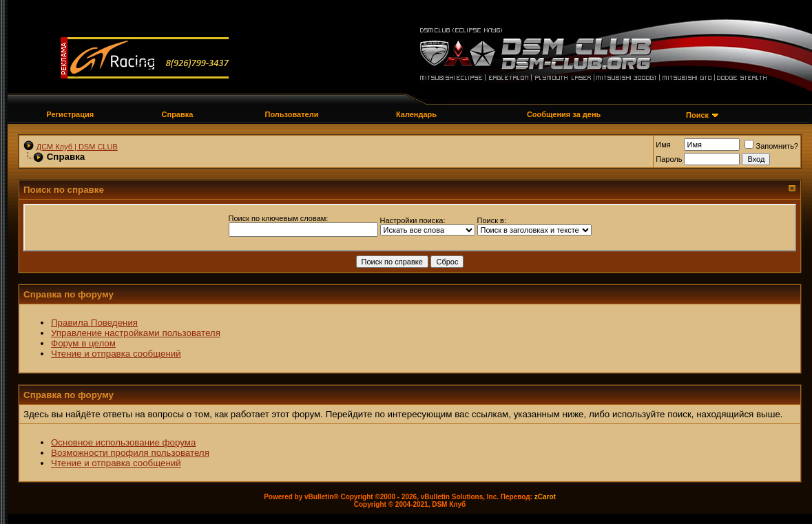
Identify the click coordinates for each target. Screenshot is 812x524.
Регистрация (70, 114)
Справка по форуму (69, 294)
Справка (178, 114)
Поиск (697, 115)
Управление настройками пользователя (136, 333)
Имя (663, 145)
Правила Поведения (94, 323)
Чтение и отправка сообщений (116, 354)
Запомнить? (771, 146)
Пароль (669, 159)
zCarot (545, 497)
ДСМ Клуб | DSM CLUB (77, 147)
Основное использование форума (123, 442)
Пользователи (291, 114)
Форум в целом (83, 343)
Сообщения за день (564, 114)
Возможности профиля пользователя (130, 453)
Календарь (416, 114)
